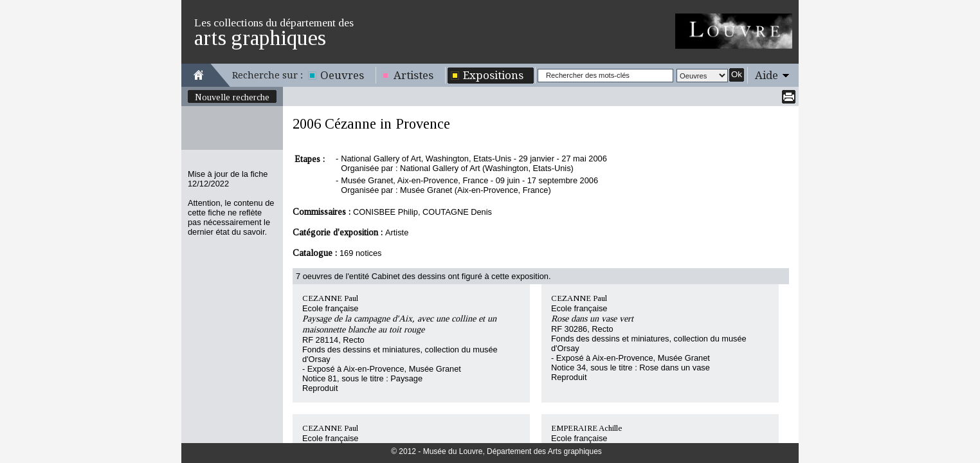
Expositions (493, 75)
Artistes (413, 75)
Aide (767, 75)
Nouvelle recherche (232, 97)
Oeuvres (342, 75)
